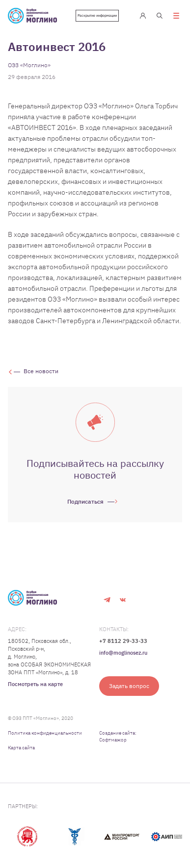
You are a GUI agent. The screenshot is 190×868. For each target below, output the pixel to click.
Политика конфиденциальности (45, 733)
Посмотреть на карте (35, 684)
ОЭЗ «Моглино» (29, 65)
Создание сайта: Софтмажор (118, 736)
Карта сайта (21, 748)
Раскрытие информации (97, 15)
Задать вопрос (129, 686)
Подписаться (85, 501)
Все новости (41, 371)
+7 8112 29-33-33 (123, 641)
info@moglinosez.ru (123, 653)
